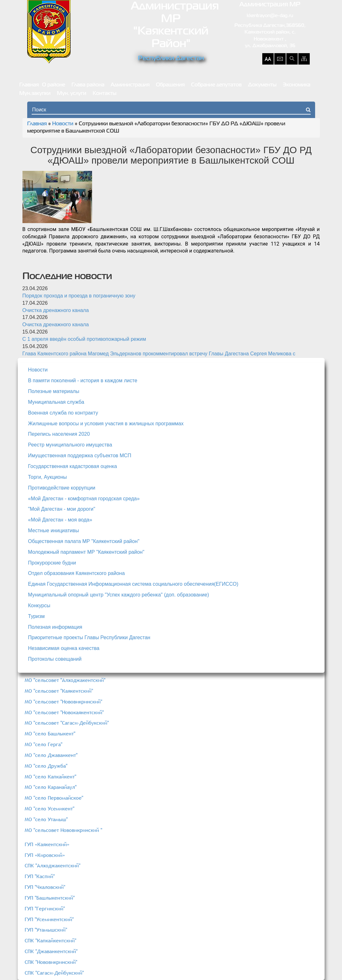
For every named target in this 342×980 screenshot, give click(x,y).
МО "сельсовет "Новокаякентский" (64, 712)
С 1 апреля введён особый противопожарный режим (84, 339)
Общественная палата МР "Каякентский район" (84, 541)
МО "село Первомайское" (54, 798)
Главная (29, 85)
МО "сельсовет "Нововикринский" (63, 702)
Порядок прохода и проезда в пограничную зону (79, 296)
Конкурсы (39, 605)
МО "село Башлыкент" (50, 733)
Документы (262, 85)
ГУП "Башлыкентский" (50, 898)
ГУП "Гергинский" (45, 908)
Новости (63, 124)
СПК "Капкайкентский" (50, 940)
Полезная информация (55, 627)
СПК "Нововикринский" (51, 962)
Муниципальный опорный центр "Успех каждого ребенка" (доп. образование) (119, 595)
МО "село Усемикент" (50, 808)
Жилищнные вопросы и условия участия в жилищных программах (106, 424)
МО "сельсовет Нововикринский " (63, 830)
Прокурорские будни (52, 563)
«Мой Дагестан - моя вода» (60, 520)
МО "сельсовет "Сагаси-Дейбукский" (67, 723)
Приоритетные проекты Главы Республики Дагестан (89, 637)
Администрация (130, 85)
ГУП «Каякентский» (47, 844)
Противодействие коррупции (62, 488)
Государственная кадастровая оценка (73, 466)
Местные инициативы (54, 531)
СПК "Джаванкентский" (51, 951)
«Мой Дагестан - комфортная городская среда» (84, 499)
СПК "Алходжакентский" (53, 865)
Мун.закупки (35, 94)
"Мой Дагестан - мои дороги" (62, 509)
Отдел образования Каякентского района (77, 573)
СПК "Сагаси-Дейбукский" (54, 973)
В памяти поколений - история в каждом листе (83, 381)
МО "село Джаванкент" (51, 755)
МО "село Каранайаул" (51, 787)
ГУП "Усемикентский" (49, 919)
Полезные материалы (54, 391)
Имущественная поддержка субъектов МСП (80, 456)
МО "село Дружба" (46, 766)
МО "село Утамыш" (46, 819)
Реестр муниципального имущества (70, 445)
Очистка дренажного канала (56, 310)
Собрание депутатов (216, 85)
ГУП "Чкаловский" (45, 887)
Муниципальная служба (56, 402)
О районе (54, 85)
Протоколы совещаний (55, 659)
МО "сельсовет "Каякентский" (59, 691)
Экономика (297, 85)
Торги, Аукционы (48, 477)
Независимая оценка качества (64, 648)
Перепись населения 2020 (59, 434)
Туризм (37, 616)
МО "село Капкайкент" (50, 777)
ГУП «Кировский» (45, 855)
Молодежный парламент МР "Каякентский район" (86, 552)
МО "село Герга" (44, 744)
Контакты (105, 94)
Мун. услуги (72, 94)
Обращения (170, 85)
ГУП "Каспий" (40, 876)
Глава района (88, 85)
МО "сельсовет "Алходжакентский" (65, 680)
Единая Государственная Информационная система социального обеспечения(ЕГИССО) (133, 584)
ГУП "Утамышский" (46, 930)
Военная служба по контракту (63, 413)
